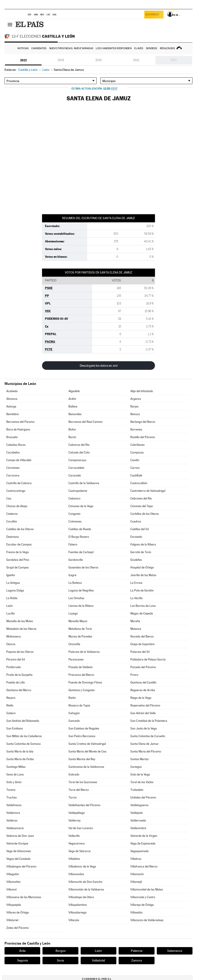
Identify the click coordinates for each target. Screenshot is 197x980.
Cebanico (74, 498)
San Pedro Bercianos (82, 736)
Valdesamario (15, 828)
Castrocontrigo (16, 491)
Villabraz (136, 859)
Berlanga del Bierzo (143, 422)
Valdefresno (14, 805)
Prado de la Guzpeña (19, 675)
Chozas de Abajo (17, 506)
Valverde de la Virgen (144, 836)
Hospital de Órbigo (142, 567)
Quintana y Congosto (82, 690)
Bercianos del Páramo (20, 422)
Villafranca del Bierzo (144, 866)
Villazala (74, 920)
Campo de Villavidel (19, 460)
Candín (135, 460)
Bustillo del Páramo (143, 437)
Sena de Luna (15, 774)
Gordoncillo (76, 560)
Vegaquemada (140, 851)
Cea (9, 498)
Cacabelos (13, 452)
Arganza (136, 399)
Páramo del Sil (16, 659)
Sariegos (136, 767)
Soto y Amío (14, 782)
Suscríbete (153, 15)
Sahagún (74, 713)
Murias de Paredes (80, 636)
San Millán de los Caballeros (24, 736)
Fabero (73, 544)
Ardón (72, 399)
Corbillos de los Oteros (145, 514)
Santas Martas (140, 759)
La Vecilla (136, 598)
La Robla (12, 598)
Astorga (11, 406)
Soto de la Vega (140, 774)
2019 (61, 60)
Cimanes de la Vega (81, 506)
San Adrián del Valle (143, 713)
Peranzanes (76, 659)
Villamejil (136, 882)
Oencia (11, 644)
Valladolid (98, 960)
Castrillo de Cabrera (19, 483)
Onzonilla (74, 644)
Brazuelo (12, 437)
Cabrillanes (137, 445)
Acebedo (12, 391)
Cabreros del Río (79, 445)
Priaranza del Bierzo (81, 675)
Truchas (12, 797)
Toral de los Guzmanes (83, 782)
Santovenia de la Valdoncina (86, 767)
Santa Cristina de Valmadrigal (87, 744)
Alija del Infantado (142, 391)
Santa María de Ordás (20, 759)
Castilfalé (136, 475)
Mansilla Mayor (78, 621)
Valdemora (13, 813)
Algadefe (74, 391)
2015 (98, 60)
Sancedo (74, 721)
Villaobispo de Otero (81, 897)
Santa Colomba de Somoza (23, 744)
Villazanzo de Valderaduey (147, 920)
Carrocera (13, 475)
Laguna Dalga (15, 590)
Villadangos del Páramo (21, 866)
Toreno (11, 790)
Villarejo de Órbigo (142, 905)
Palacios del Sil (140, 652)
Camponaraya (77, 460)
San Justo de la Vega (144, 728)
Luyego (73, 613)
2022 (23, 60)
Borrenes (136, 429)
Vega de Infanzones (19, 851)
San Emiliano (15, 728)
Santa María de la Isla (20, 751)
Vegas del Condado (18, 859)
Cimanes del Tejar (142, 506)
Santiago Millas (16, 767)
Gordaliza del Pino (18, 560)
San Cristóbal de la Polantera (149, 721)
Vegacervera (77, 843)
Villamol (11, 889)
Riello (10, 705)
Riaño (72, 698)
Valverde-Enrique (17, 843)
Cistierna (12, 514)
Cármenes (13, 468)
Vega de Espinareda (143, 843)
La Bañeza (75, 583)
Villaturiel (12, 920)
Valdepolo (137, 813)
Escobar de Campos (19, 544)
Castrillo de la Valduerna (84, 483)
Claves (139, 48)
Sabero (11, 713)
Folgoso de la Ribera (143, 544)
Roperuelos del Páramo (145, 705)
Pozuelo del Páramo (143, 667)
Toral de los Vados (142, 782)
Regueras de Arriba (143, 690)
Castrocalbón (139, 483)
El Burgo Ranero (79, 537)
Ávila (22, 951)
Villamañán (13, 882)
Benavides (75, 414)
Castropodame (78, 491)
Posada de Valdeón (81, 667)
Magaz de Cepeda (142, 613)
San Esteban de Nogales (84, 728)
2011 (136, 60)
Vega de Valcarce (80, 851)
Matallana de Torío (80, 629)
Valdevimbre (138, 828)
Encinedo (136, 537)
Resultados (168, 48)
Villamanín (137, 874)
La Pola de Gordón (142, 590)
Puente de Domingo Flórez (85, 682)
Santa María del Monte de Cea (87, 751)
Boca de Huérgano (18, 429)
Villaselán (136, 912)
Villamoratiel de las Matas (147, 889)
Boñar (72, 429)
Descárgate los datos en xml (99, 366)
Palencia (137, 951)
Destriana (13, 537)
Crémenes (75, 521)
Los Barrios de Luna (143, 606)
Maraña (135, 621)
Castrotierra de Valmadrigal (148, 491)
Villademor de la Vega (82, 866)
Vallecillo (74, 836)
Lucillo (11, 613)
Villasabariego (77, 912)
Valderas (12, 820)
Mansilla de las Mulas (20, 621)
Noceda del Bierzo (142, 636)
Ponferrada (14, 667)
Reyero (11, 698)
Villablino (74, 859)
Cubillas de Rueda (80, 529)
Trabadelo (137, 790)
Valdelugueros (139, 805)
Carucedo (75, 475)
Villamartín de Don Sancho (85, 882)
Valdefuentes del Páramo (84, 805)
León (9, 606)
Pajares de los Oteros (20, 652)
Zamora (137, 960)
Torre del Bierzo (79, 790)
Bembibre (13, 414)
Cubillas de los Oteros (20, 529)
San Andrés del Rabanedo (23, 721)
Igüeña (11, 575)
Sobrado (74, 774)
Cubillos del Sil (140, 529)
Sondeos (152, 48)
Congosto (74, 514)
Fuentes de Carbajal (81, 552)
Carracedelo (76, 468)
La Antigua (13, 583)
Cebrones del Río (141, 498)
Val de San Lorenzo (81, 828)
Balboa (73, 406)
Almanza (12, 399)
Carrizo (135, 468)
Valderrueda (138, 820)
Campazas (137, 452)
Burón (72, 437)
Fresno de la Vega (18, 552)
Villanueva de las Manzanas (24, 897)
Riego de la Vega (141, 698)
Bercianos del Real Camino (86, 422)
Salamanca (175, 951)
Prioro (134, 675)
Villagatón (13, 874)
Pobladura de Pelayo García (148, 659)
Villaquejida (14, 905)
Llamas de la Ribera (81, 606)
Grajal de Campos (18, 567)
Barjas (134, 406)
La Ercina (136, 583)
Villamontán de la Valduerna (86, 889)
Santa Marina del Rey (82, 759)
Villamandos (76, 874)
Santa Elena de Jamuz (144, 744)
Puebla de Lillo (16, 682)
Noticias (23, 48)
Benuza (135, 414)
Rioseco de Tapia (79, 705)
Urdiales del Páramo (143, 797)
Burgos (61, 951)
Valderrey (75, 820)
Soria (60, 960)
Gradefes (136, 560)
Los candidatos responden (114, 48)
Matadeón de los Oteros (21, 629)
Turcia (73, 797)
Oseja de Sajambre (142, 644)
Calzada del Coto (79, 452)
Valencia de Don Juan (20, 836)
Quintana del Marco (19, 690)
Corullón (12, 521)
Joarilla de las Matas (143, 575)
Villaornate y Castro (143, 897)
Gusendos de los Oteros (83, 567)
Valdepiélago (77, 813)
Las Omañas (76, 598)
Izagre (72, 575)
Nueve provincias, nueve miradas (71, 48)
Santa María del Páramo (146, 751)
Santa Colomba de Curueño (148, 736)
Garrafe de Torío (141, 552)
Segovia (22, 960)
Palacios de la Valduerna (84, 652)
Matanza (136, 629)
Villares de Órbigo (18, 912)
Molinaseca (14, 636)
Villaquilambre (78, 905)
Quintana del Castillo (143, 682)
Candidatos (39, 48)
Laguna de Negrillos (81, 590)
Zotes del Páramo (18, 928)
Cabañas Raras (16, 445)
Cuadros (136, 521)
